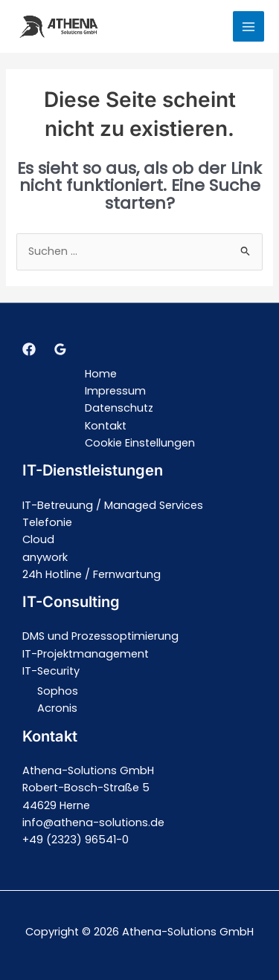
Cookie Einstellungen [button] (140, 443)
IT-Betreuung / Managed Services (113, 505)
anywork (45, 557)
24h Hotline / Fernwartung (92, 574)
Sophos (58, 691)
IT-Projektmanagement (86, 654)
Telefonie (47, 522)
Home (101, 374)
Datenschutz (119, 408)
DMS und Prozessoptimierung (100, 636)
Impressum (115, 391)
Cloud (38, 539)
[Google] (60, 349)
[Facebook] (29, 349)
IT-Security (51, 671)
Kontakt (106, 426)
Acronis (57, 708)
